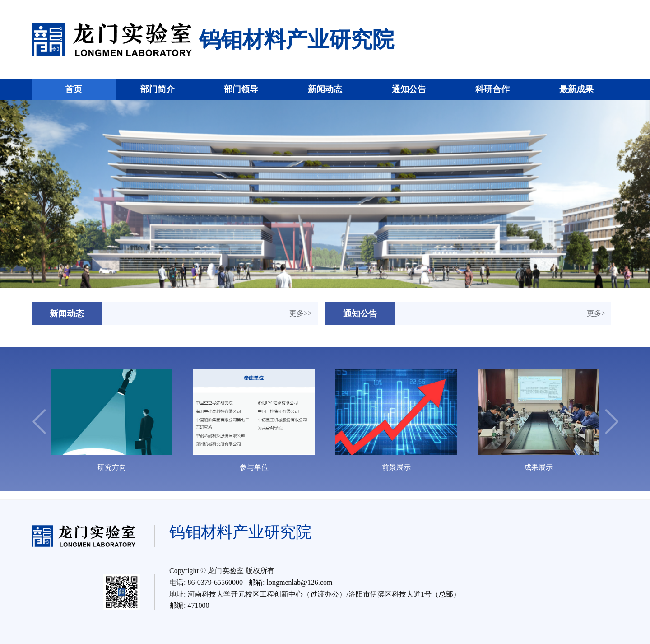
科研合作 (492, 89)
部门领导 (241, 89)
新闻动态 (325, 89)
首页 (74, 89)
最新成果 (576, 89)
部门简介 (158, 89)
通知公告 (409, 89)
